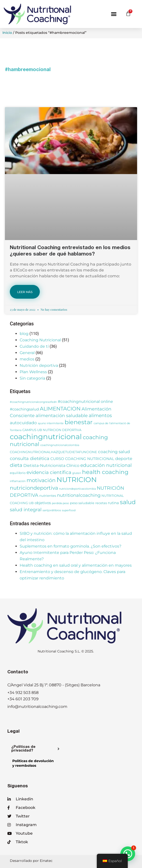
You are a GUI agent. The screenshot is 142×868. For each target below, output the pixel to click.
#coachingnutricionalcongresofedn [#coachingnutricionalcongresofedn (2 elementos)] (33, 402)
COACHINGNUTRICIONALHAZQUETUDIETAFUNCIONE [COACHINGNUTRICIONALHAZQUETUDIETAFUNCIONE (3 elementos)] (53, 452)
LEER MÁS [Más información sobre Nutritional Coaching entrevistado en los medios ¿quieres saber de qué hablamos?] (25, 292)
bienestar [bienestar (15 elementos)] (79, 422)
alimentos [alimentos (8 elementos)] (100, 415)
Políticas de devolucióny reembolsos (33, 763)
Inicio (7, 33)
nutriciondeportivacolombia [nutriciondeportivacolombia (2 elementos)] (77, 489)
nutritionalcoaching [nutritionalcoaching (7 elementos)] (79, 495)
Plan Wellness (33, 372)
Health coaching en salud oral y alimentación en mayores (76, 565)
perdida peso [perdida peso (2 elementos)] (60, 503)
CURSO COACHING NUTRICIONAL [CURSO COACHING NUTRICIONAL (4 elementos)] (82, 459)
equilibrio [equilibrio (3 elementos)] (18, 473)
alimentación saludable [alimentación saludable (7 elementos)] (62, 415)
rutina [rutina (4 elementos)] (113, 503)
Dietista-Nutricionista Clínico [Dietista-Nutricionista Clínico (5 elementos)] (51, 465)
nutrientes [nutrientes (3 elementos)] (48, 496)
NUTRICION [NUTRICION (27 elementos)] (77, 480)
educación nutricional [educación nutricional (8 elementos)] (106, 465)
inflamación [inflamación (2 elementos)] (18, 481)
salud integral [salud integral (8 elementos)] (26, 510)
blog (24, 334)
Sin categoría (32, 378)
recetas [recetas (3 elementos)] (101, 503)
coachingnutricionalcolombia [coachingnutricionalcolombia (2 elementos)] (60, 445)
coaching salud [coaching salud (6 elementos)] (114, 452)
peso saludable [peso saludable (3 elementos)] (82, 503)
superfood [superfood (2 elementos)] (69, 510)
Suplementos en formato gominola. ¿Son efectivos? (71, 546)
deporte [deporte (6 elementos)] (124, 458)
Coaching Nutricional (40, 340)
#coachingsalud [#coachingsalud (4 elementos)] (24, 409)
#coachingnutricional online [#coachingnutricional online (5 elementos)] (85, 401)
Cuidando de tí (34, 346)
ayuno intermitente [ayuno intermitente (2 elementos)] (51, 423)
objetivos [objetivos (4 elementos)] (43, 503)
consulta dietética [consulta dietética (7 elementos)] (30, 458)
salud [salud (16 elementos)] (128, 502)
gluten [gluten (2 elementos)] (77, 473)
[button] (114, 14)
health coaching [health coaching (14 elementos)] (105, 472)
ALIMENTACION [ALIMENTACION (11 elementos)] (60, 408)
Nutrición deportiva (39, 365)
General (27, 353)
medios (27, 359)
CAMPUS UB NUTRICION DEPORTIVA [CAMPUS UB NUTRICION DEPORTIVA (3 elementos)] (52, 430)
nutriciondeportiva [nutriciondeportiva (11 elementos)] (34, 488)
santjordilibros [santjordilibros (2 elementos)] (52, 510)
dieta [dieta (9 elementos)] (16, 465)
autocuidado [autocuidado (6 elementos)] (23, 423)
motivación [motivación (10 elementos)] (41, 480)
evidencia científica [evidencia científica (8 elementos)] (49, 472)
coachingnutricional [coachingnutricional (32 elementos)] (46, 437)
